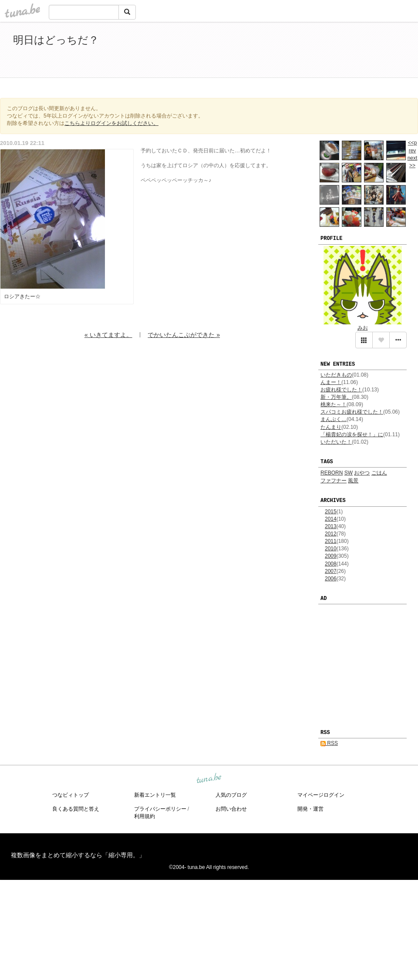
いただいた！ (336, 442)
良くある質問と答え (76, 809)
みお (363, 328)
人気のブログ (231, 795)
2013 (331, 526)
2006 (331, 579)
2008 (331, 564)
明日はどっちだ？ (56, 40)
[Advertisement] (305, 51)
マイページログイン (321, 795)
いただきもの (336, 375)
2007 (331, 571)
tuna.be (209, 778)
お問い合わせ (231, 809)
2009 (331, 556)
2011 (331, 541)
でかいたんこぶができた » (184, 335)
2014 (331, 519)
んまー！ (331, 382)
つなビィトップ (71, 795)
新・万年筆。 (336, 397)
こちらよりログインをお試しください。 (111, 123)
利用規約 (145, 816)
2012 (331, 534)
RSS (329, 743)
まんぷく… (334, 419)
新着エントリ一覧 (155, 795)
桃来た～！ (334, 404)
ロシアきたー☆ (22, 296)
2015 (331, 512)
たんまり (331, 427)
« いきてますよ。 (108, 335)
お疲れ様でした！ (341, 390)
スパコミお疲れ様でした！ (352, 412)
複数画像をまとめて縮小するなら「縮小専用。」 (78, 855)
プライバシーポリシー (160, 809)
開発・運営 (310, 809)
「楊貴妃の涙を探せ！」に (352, 434)
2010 (331, 549)
